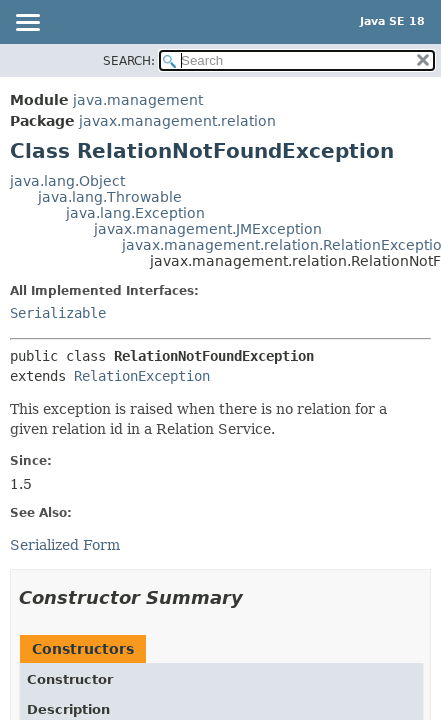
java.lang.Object (67, 181)
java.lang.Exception (135, 213)
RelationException (142, 376)
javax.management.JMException (208, 229)
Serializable (58, 313)
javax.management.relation (177, 121)
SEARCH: (129, 61)
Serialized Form (65, 545)
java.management (138, 100)
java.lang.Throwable (110, 197)
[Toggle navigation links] (27, 24)
